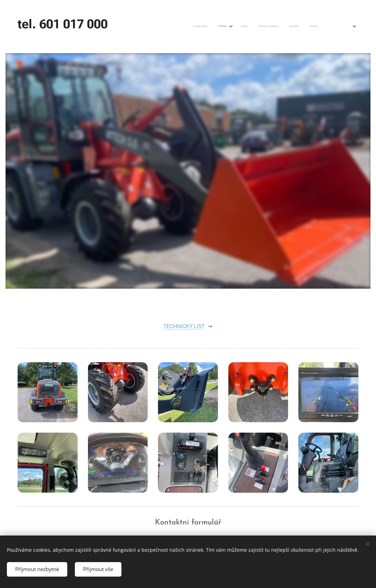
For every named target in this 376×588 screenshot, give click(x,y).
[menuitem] (261, 27)
